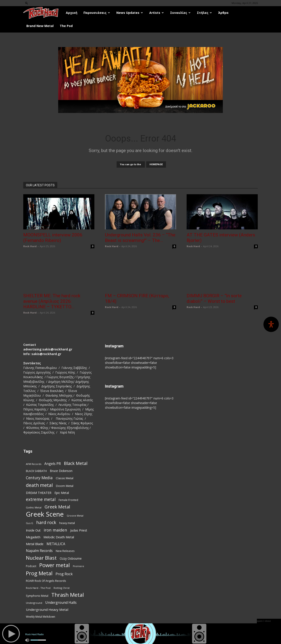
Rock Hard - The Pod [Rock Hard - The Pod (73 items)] (38, 588)
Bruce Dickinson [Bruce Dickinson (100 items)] (61, 471)
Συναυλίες (180, 13)
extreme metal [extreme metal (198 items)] (41, 500)
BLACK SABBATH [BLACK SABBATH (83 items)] (36, 471)
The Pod (66, 26)
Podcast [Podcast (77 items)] (31, 566)
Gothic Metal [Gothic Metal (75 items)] (34, 507)
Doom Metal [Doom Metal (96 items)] (65, 486)
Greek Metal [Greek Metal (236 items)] (57, 507)
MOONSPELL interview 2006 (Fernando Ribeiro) (53, 238)
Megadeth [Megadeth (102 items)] (33, 537)
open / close (264, 621)
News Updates (130, 13)
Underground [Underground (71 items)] (34, 603)
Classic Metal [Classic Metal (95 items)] (65, 478)
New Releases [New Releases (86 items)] (65, 551)
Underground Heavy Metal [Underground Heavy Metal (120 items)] (47, 610)
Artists (157, 13)
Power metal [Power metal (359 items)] (55, 565)
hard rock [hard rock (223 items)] (46, 522)
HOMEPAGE (156, 164)
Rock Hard (30, 246)
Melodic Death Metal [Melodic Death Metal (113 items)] (59, 537)
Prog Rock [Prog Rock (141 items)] (64, 574)
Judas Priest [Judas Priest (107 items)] (79, 530)
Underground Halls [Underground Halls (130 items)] (61, 603)
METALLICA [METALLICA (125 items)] (56, 544)
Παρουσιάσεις (97, 13)
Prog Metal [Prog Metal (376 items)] (39, 573)
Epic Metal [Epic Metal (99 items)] (62, 493)
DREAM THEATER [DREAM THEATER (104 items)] (39, 493)
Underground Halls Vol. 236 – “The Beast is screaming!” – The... (140, 238)
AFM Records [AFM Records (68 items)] (34, 464)
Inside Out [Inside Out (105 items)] (33, 530)
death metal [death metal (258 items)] (39, 485)
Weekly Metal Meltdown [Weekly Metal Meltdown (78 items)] (41, 617)
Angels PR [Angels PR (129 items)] (53, 464)
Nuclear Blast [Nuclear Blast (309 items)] (41, 558)
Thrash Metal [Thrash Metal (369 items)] (68, 595)
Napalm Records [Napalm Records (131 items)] (39, 551)
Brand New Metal (40, 26)
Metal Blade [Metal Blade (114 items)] (35, 544)
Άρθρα (223, 13)
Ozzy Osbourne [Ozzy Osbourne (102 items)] (71, 558)
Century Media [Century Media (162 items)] (39, 478)
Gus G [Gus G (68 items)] (30, 523)
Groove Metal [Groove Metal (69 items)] (75, 516)
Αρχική (72, 13)
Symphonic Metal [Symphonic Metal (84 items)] (37, 596)
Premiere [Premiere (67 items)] (78, 566)
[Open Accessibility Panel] (271, 324)
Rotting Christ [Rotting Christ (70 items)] (62, 588)
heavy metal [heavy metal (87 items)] (67, 523)
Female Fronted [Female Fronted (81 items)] (68, 500)
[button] (27, 3)
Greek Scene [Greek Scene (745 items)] (45, 514)
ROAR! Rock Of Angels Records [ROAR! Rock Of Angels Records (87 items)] (46, 581)
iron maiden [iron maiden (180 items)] (55, 530)
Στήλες (204, 13)
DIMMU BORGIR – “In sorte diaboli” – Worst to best (214, 298)
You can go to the (131, 164)
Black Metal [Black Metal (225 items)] (76, 463)
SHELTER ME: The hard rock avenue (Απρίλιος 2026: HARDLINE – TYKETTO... (52, 301)
